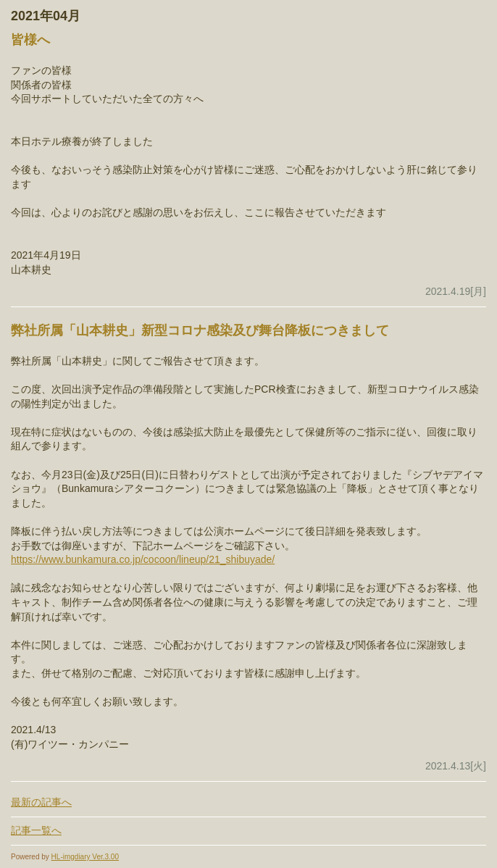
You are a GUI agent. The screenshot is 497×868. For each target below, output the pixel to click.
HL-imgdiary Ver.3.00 (85, 857)
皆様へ (30, 40)
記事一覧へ (36, 830)
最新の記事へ (41, 802)
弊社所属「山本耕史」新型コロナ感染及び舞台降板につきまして (200, 330)
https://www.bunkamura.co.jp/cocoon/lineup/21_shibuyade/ (143, 559)
